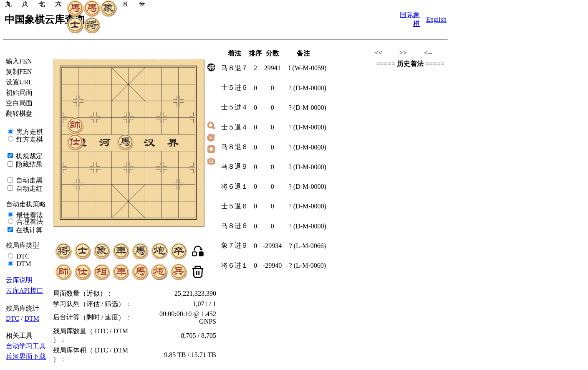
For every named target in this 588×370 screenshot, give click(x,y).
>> (403, 53)
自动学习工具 (26, 346)
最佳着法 (29, 215)
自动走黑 (28, 180)
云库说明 (19, 280)
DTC (22, 256)
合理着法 (29, 222)
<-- (428, 53)
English (436, 19)
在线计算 (28, 230)
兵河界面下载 (26, 356)
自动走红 (28, 189)
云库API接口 (25, 290)
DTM (23, 264)
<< (379, 53)
